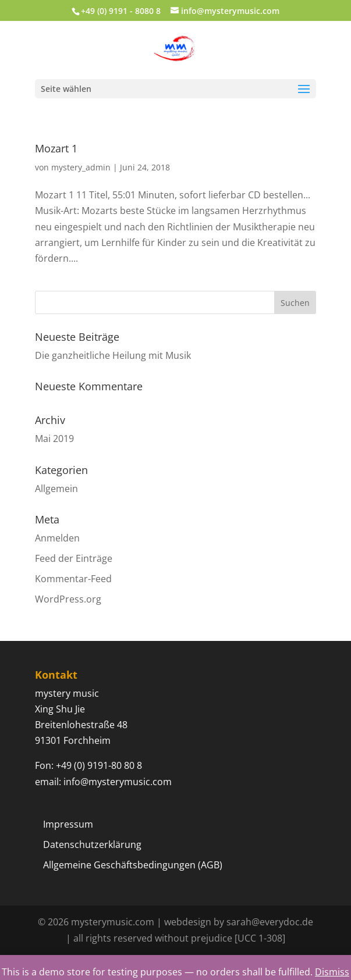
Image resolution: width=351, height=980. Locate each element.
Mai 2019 (54, 439)
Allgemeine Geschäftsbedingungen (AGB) (133, 865)
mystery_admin (81, 167)
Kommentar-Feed (73, 579)
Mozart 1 (56, 148)
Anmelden (57, 538)
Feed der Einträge (74, 558)
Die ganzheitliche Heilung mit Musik (113, 355)
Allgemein (56, 489)
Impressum (68, 824)
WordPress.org (68, 599)
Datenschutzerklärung (92, 844)
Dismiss (332, 972)
